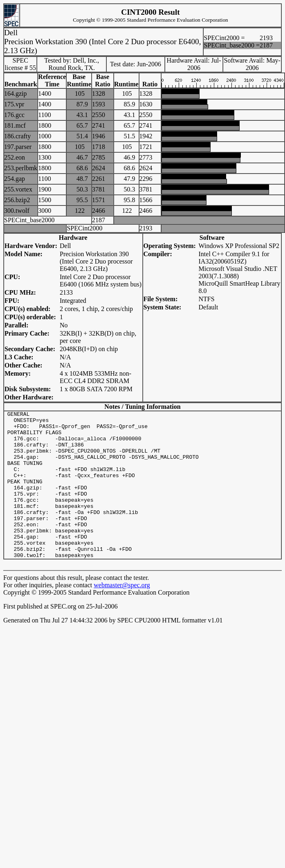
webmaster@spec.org (122, 614)
